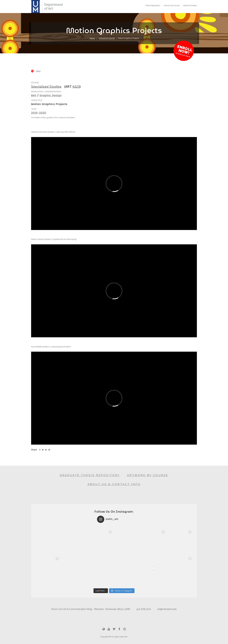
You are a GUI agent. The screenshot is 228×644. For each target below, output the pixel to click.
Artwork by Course (172, 5)
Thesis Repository (153, 5)
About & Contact (190, 5)
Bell (34, 95)
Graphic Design (51, 95)
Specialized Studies (46, 87)
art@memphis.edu (167, 609)
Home (92, 38)
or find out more (183, 55)
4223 (76, 87)
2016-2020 (39, 113)
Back (38, 71)
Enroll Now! (185, 50)
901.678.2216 (144, 609)
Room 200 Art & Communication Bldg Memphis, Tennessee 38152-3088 (91, 609)
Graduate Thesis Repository (90, 475)
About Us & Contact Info (114, 484)
